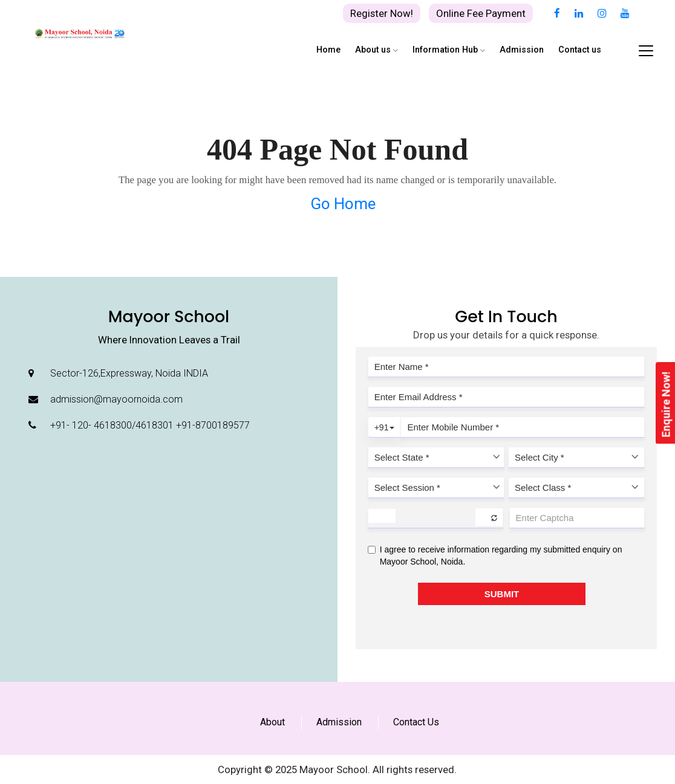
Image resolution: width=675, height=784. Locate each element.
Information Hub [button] (449, 50)
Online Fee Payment (481, 13)
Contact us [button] (580, 50)
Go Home (343, 204)
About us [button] (377, 50)
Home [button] (328, 50)
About (272, 722)
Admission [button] (522, 50)
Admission (339, 722)
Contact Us (416, 722)
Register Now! (382, 13)
